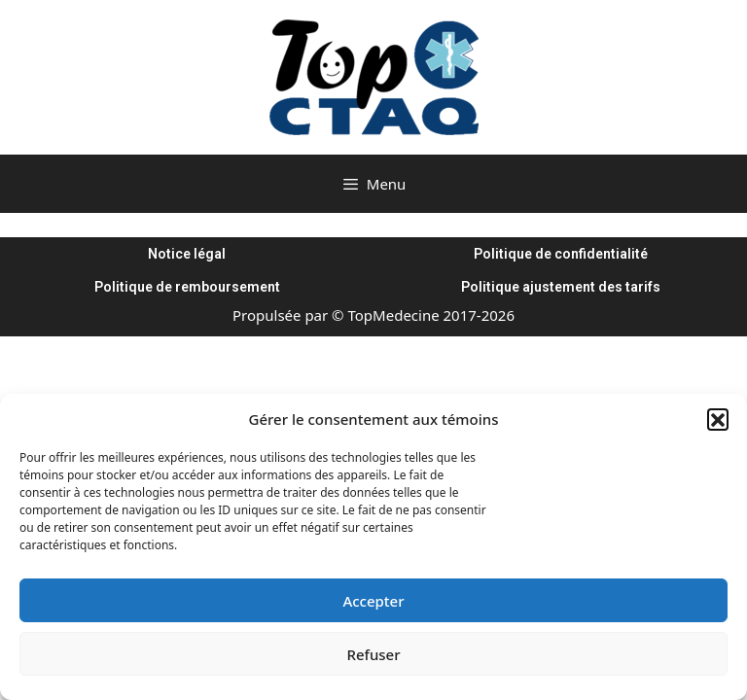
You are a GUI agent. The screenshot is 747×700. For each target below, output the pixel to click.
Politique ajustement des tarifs (561, 287)
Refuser (373, 654)
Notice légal (187, 254)
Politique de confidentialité (561, 254)
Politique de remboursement (187, 287)
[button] (718, 419)
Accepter (373, 601)
